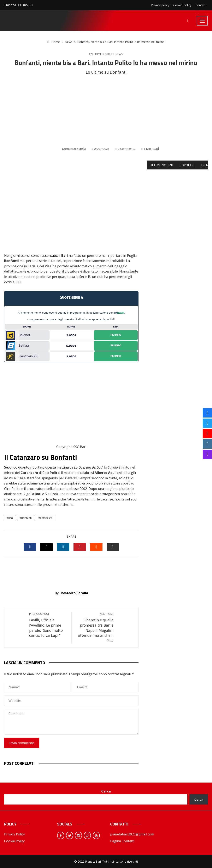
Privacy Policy (14, 834)
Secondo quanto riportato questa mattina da (53, 467)
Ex (113, 54)
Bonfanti (26, 518)
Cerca (106, 791)
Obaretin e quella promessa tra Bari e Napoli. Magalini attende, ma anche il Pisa (95, 627)
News (119, 54)
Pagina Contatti (122, 841)
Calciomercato (100, 54)
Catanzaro (46, 518)
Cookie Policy (14, 841)
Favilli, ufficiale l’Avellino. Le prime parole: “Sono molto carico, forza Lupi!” (48, 625)
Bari (10, 518)
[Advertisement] (106, 111)
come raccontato (44, 256)
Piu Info (116, 335)
